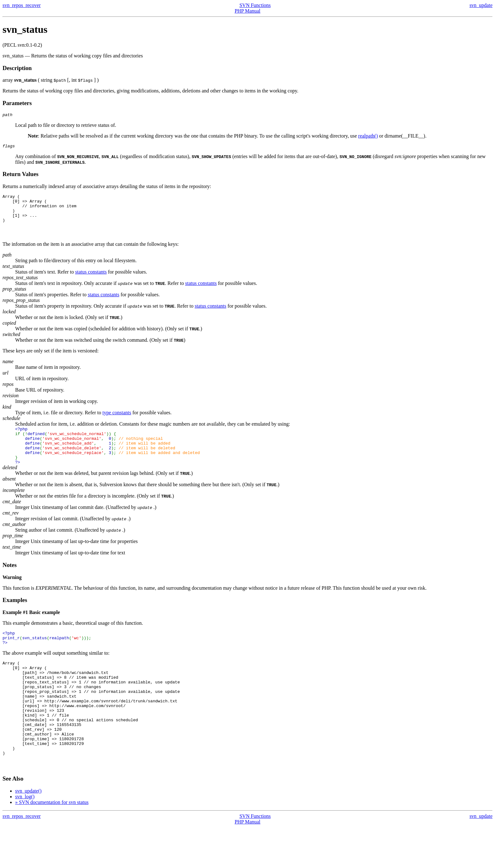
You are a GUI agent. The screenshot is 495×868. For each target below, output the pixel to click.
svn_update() (28, 832)
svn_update (481, 5)
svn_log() (25, 837)
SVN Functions (255, 5)
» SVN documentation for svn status (52, 843)
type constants (117, 422)
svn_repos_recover (22, 5)
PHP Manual (247, 11)
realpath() (368, 137)
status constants (91, 281)
